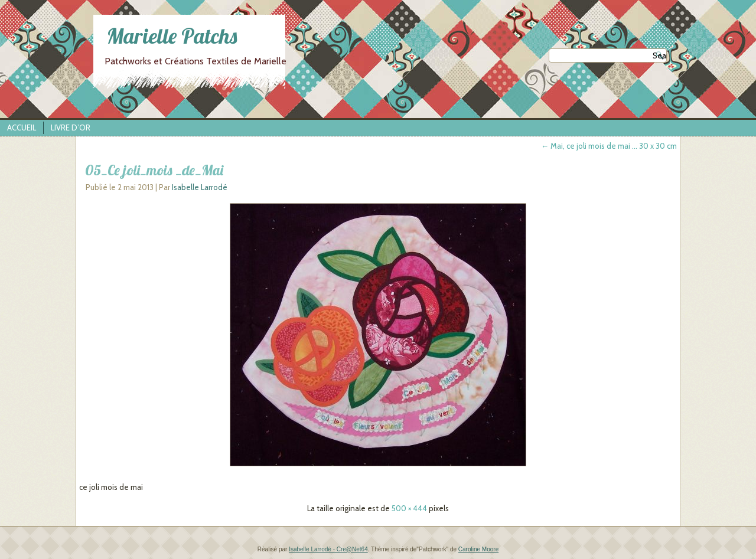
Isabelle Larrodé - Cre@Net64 (328, 549)
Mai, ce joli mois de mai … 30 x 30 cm (609, 146)
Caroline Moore (478, 549)
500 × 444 (409, 508)
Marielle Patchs (172, 36)
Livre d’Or (71, 128)
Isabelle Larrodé (200, 187)
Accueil (22, 128)
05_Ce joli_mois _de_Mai (154, 170)
